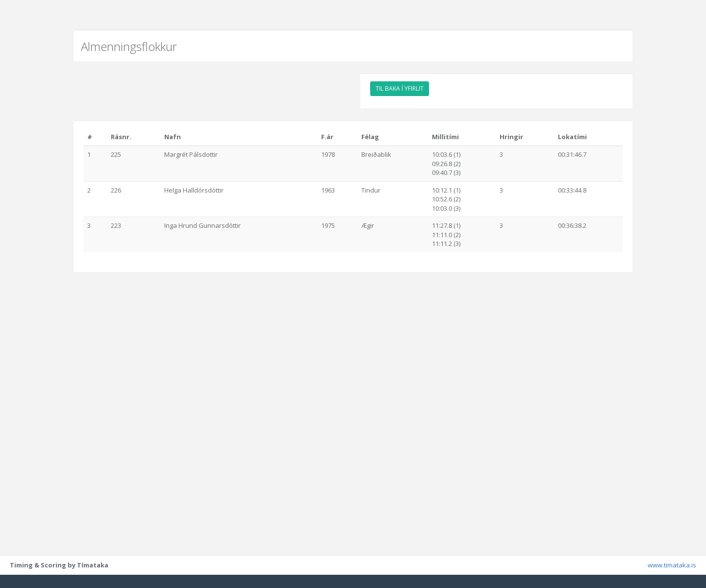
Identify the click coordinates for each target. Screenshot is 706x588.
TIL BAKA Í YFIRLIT (400, 88)
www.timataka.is (672, 578)
